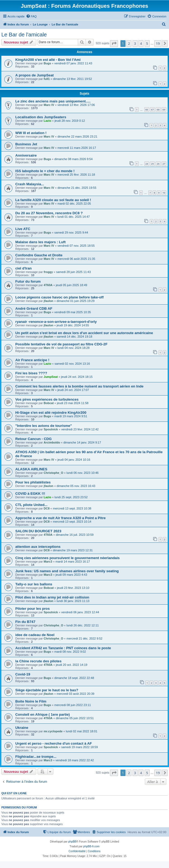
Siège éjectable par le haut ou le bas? (47, 690)
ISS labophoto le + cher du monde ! (45, 171)
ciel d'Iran (23, 268)
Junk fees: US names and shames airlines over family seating (67, 571)
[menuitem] (31, 16)
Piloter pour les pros (32, 609)
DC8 (47, 508)
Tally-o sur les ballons (34, 584)
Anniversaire (26, 155)
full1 (47, 79)
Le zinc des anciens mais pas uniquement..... (53, 101)
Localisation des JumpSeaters (41, 117)
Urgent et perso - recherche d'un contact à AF (54, 743)
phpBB (72, 842)
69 (164, 110)
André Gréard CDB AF (34, 309)
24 (147, 164)
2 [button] (129, 43)
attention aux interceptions (38, 547)
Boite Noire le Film (31, 701)
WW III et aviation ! (31, 133)
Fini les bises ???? (31, 373)
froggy (48, 272)
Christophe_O (54, 473)
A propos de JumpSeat (34, 75)
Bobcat (49, 403)
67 (152, 110)
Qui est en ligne (14, 793)
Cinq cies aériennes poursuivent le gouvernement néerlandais (67, 558)
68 (158, 110)
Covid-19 (23, 674)
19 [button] (158, 43)
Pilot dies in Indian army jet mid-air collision (52, 597)
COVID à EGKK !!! (30, 494)
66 (147, 110)
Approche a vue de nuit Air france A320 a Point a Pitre (60, 518)
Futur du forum (28, 281)
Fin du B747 (25, 622)
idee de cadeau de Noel (35, 635)
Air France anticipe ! (32, 360)
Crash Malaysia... (30, 184)
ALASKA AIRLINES (31, 469)
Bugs (47, 63)
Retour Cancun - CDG (34, 439)
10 (164, 193)
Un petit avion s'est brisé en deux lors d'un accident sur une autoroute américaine (84, 333)
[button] (114, 43)
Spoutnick (51, 429)
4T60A (48, 285)
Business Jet (26, 144)
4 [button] (141, 43)
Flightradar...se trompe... (36, 757)
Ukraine (22, 728)
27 (164, 164)
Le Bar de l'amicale (24, 35)
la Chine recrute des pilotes (38, 661)
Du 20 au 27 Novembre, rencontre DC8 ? (49, 213)
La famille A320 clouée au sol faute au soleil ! (53, 200)
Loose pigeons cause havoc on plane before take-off (59, 297)
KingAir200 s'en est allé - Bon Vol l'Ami (48, 60)
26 (158, 164)
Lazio (47, 121)
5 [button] (147, 43)
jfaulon (49, 301)
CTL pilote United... (31, 505)
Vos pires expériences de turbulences (47, 399)
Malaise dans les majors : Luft (41, 242)
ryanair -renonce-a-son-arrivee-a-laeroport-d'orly (56, 322)
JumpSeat (51, 377)
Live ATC (23, 229)
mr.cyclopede (53, 731)
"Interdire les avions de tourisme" (44, 426)
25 (152, 164)
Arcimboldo (52, 442)
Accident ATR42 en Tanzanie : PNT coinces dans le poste (63, 648)
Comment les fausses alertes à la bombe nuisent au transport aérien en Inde (79, 386)
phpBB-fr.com (91, 846)
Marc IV (49, 105)
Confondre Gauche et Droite (39, 255)
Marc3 (48, 562)
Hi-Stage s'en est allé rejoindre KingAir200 (51, 413)
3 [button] (135, 43)
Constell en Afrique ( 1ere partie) (43, 714)
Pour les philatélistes (33, 482)
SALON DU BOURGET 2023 (38, 531)
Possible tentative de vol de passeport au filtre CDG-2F (61, 344)
